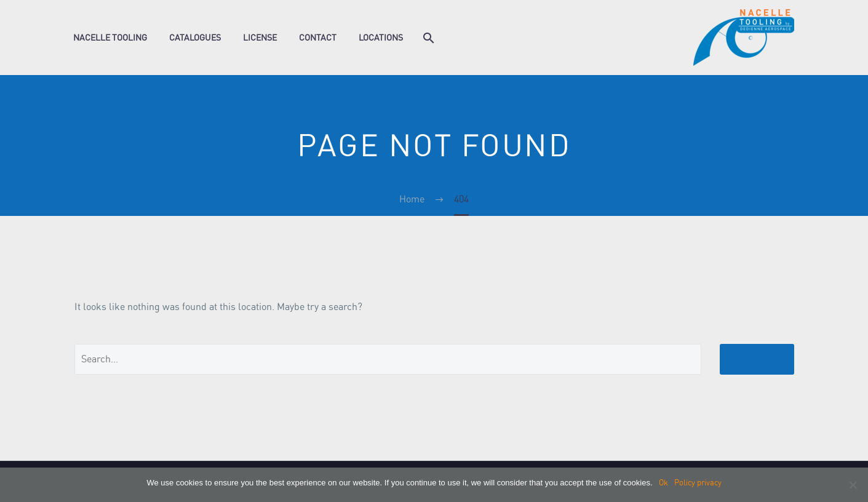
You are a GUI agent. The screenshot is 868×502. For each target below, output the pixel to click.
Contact (318, 38)
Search (757, 359)
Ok (663, 483)
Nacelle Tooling (110, 38)
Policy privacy (698, 483)
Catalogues (195, 38)
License (260, 38)
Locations (381, 38)
